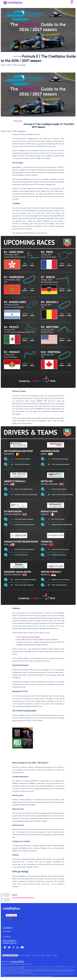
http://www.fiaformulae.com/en (23, 898)
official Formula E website (31, 637)
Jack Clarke (22, 65)
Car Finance (8, 927)
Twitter (9, 947)
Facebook (5, 947)
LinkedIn (18, 947)
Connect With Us (10, 943)
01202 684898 (17, 962)
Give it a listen (17, 720)
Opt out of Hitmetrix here (10, 955)
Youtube (22, 947)
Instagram (14, 947)
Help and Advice (9, 940)
